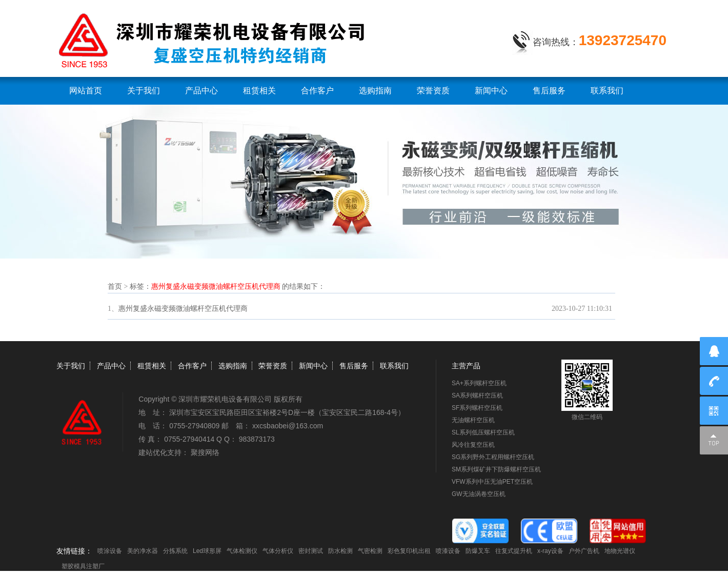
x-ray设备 (550, 551)
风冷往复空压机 (473, 445)
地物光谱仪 (620, 551)
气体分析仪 (278, 551)
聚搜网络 (205, 452)
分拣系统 (175, 551)
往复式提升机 (514, 551)
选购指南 (375, 91)
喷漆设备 (448, 551)
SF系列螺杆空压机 (477, 408)
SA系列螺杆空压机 (477, 395)
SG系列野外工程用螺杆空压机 (493, 457)
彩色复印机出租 (409, 551)
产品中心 (201, 91)
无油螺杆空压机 (473, 420)
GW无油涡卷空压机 (479, 494)
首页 (115, 286)
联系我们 (607, 91)
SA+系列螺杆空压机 (479, 383)
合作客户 (317, 91)
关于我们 (144, 91)
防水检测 (340, 551)
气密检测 (370, 551)
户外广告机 (584, 551)
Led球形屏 (207, 551)
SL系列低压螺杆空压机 (483, 432)
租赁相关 (259, 91)
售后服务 (549, 91)
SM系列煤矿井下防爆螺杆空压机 (496, 469)
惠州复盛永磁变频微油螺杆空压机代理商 (183, 309)
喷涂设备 (110, 551)
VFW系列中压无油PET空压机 (492, 482)
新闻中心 (491, 91)
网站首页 (86, 91)
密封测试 (311, 551)
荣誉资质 (433, 91)
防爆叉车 (478, 551)
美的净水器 (143, 551)
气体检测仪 (242, 551)
